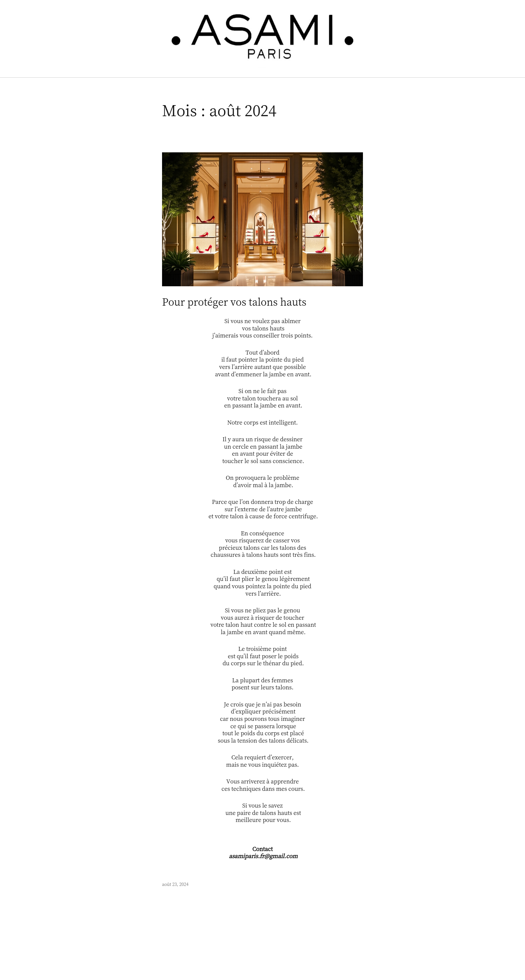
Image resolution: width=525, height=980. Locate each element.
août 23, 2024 (175, 884)
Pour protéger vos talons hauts (234, 302)
